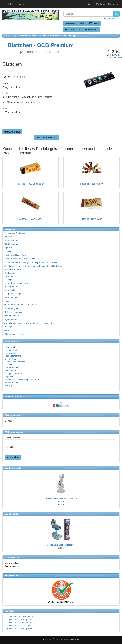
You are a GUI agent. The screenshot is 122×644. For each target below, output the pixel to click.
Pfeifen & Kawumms (13, 312)
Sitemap (9, 385)
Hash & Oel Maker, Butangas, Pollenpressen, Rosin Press (30, 262)
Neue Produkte (12, 514)
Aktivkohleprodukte (13, 244)
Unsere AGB (11, 359)
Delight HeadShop (13, 374)
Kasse (94, 23)
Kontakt (8, 365)
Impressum (10, 377)
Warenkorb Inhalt (75, 23)
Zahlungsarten (12, 371)
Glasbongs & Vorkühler (14, 233)
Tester (7, 330)
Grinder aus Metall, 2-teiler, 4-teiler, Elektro (23, 259)
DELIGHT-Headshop (69, 639)
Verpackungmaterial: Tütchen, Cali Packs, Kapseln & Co (30, 323)
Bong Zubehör (10, 240)
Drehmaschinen (11, 290)
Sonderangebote (13, 382)
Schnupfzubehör (11, 316)
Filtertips (8, 276)
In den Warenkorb (47, 137)
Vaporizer (8, 248)
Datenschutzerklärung (15, 362)
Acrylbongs (9, 237)
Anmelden (92, 29)
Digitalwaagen (10, 319)
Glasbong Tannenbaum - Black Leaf (61, 499)
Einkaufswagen (12, 415)
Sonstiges (8, 327)
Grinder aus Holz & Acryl (15, 255)
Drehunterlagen (11, 297)
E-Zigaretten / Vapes (13, 294)
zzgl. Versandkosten (113, 57)
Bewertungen (12, 132)
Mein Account (73, 29)
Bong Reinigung (11, 308)
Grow (6, 301)
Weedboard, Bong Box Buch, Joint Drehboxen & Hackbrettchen (33, 266)
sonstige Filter (11, 286)
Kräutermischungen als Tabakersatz (20, 305)
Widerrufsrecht (12, 368)
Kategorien (113, 4)
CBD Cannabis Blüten (14, 334)
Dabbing (8, 251)
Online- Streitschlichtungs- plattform (22, 380)
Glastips (8, 280)
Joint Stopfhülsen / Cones (16, 283)
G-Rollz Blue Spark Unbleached (61, 545)
